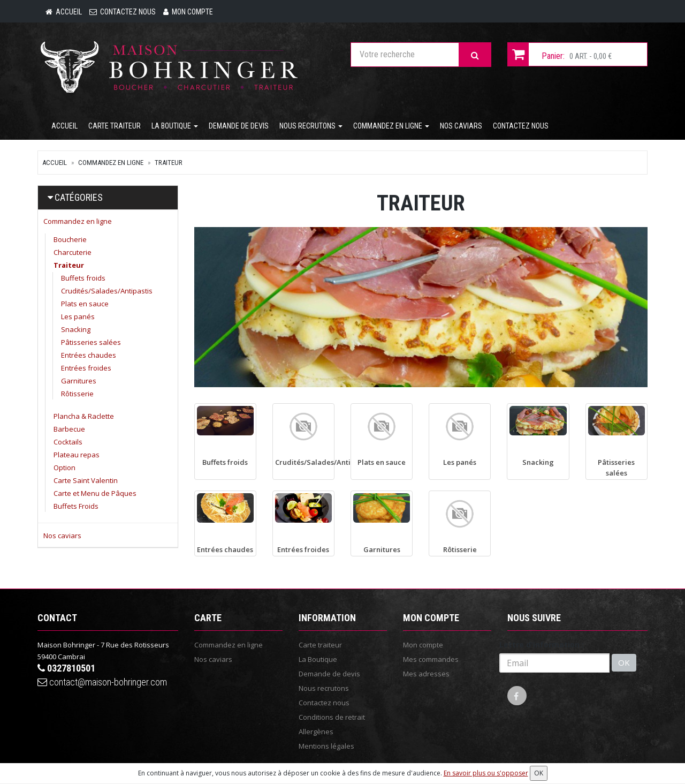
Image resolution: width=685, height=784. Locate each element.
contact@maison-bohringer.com (102, 683)
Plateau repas (77, 456)
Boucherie (70, 240)
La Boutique (175, 127)
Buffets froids (83, 279)
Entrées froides (86, 369)
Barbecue (69, 430)
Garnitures (79, 382)
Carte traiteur (115, 127)
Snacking (76, 330)
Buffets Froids (76, 507)
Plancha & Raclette (84, 417)
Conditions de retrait (332, 718)
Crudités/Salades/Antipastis (107, 292)
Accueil (64, 127)
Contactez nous (521, 127)
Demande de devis (239, 127)
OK (624, 664)
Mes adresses (426, 675)
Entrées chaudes (89, 356)
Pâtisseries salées (91, 343)
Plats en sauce (85, 305)
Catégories (79, 198)
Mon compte (423, 646)
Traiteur (169, 164)
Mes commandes (431, 660)
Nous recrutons (311, 127)
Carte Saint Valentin (86, 481)
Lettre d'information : (542, 646)
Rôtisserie (77, 395)
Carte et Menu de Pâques (95, 494)
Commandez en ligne (391, 127)
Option (64, 469)
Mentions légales (326, 747)
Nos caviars (461, 127)
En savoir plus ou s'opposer (486, 773)
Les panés (78, 318)
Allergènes (316, 733)
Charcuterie (73, 253)
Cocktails (68, 443)
